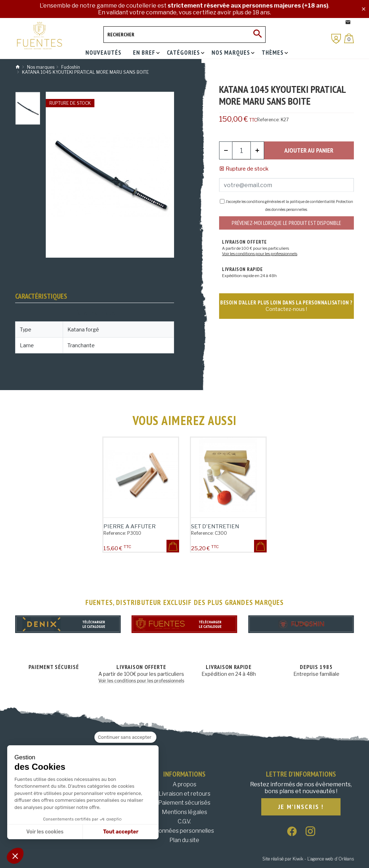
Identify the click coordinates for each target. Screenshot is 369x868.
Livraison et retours (184, 794)
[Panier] (349, 38)
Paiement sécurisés (184, 803)
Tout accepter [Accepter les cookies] (121, 832)
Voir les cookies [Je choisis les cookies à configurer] (45, 832)
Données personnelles (184, 831)
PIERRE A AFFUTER (130, 526)
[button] (15, 856)
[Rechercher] (184, 35)
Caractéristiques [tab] (41, 296)
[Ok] (257, 35)
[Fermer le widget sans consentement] (125, 737)
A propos (184, 784)
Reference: (268, 120)
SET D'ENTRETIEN (215, 526)
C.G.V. (184, 821)
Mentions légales (184, 812)
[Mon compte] (336, 39)
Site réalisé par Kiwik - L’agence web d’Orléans (308, 859)
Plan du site (184, 840)
